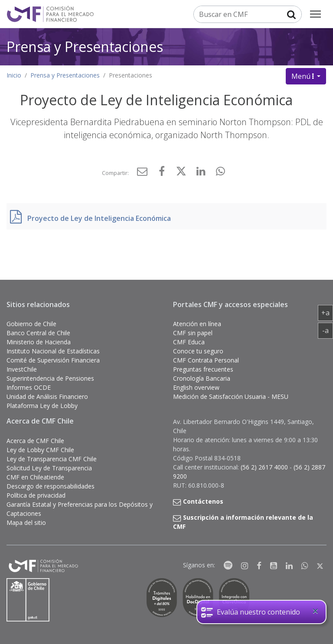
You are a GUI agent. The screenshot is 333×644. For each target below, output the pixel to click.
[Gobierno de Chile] (28, 600)
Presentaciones (131, 75)
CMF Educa (189, 342)
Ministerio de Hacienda (39, 342)
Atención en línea (197, 324)
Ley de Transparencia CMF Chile (52, 459)
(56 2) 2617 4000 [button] (265, 467)
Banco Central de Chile (38, 333)
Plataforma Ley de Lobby (42, 406)
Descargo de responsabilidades (51, 486)
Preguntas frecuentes (203, 369)
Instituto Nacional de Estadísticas (53, 351)
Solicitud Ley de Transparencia (49, 468)
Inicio (14, 75)
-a (328, 330)
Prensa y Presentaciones (85, 47)
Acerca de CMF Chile (35, 441)
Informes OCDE (29, 387)
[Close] (315, 611)
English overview (196, 387)
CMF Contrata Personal (206, 360)
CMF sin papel (193, 333)
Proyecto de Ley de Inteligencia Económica (99, 218)
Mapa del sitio (26, 523)
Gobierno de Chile (31, 324)
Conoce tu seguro (198, 351)
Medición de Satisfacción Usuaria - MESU (231, 396)
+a (327, 312)
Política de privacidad (36, 495)
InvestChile (22, 369)
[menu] (315, 14)
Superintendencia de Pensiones (50, 378)
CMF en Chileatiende (35, 477)
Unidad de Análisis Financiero (47, 396)
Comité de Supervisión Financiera (53, 360)
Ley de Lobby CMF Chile (40, 450)
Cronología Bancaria (202, 378)
